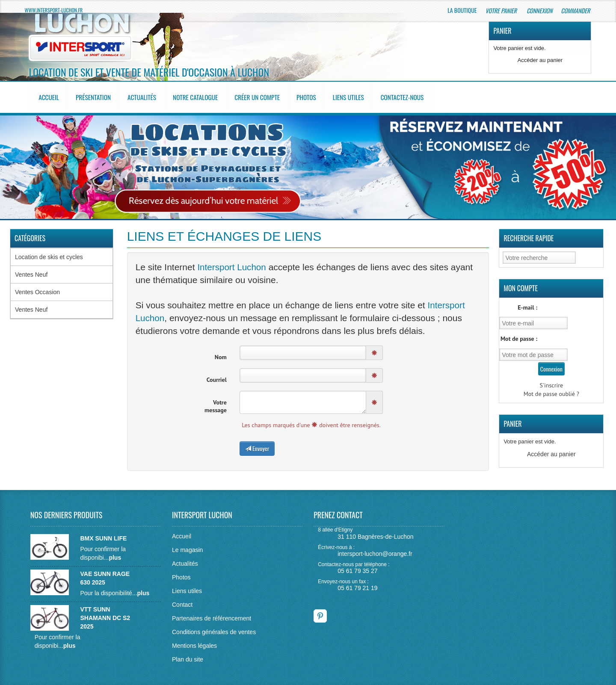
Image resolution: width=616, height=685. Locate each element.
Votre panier (501, 10)
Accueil (50, 96)
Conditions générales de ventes (214, 629)
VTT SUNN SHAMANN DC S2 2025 (105, 614)
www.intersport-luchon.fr (54, 10)
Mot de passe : (519, 336)
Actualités (146, 96)
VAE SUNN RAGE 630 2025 (105, 575)
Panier (502, 31)
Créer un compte (265, 96)
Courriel (217, 376)
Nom (221, 354)
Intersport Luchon (232, 264)
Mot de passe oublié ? (551, 391)
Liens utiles (359, 96)
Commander (576, 10)
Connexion (539, 10)
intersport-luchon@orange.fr (375, 550)
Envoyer (257, 445)
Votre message (216, 403)
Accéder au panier (540, 60)
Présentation (96, 96)
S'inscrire (552, 382)
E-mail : (527, 304)
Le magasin (187, 546)
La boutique (462, 10)
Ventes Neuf (31, 272)
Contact (182, 601)
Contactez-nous (414, 96)
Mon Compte (521, 285)
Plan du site (188, 656)
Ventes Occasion (37, 289)
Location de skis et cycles (49, 254)
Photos (316, 96)
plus (115, 554)
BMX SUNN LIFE (103, 535)
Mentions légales (194, 642)
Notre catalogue (201, 96)
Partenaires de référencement (212, 615)
